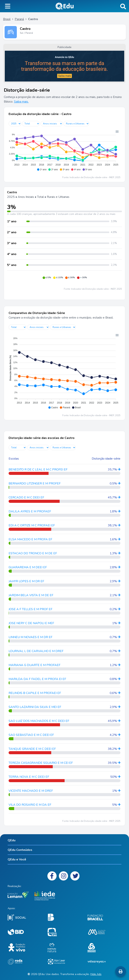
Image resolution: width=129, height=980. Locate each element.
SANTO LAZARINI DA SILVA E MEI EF (35, 707)
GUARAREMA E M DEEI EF (28, 567)
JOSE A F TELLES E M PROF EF (30, 609)
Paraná (19, 19)
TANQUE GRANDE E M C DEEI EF (32, 749)
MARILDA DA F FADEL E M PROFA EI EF (37, 679)
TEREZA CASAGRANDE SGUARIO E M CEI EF (41, 763)
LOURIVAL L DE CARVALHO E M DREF (36, 651)
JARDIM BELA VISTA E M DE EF (31, 595)
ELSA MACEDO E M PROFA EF (30, 539)
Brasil (7, 19)
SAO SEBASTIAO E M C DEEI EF (31, 735)
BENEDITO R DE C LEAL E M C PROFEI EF (38, 470)
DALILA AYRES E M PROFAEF (30, 511)
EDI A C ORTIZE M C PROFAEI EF (32, 525)
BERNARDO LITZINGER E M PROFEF (35, 483)
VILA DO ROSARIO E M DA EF (30, 805)
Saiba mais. (21, 102)
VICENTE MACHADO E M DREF (31, 791)
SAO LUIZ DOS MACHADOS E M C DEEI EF (39, 721)
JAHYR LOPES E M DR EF (26, 581)
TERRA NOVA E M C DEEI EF (29, 777)
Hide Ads (96, 974)
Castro (25, 29)
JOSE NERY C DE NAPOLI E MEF (31, 623)
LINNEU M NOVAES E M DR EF (30, 637)
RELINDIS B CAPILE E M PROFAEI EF (35, 693)
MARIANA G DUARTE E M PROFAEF (34, 665)
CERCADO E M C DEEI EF (26, 497)
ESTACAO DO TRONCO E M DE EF (33, 553)
